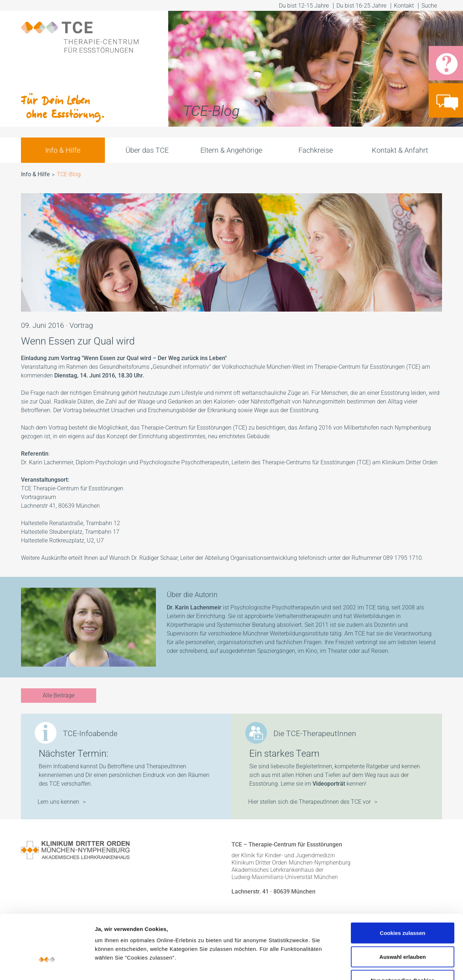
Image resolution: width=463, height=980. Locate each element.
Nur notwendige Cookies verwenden (403, 928)
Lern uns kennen (58, 802)
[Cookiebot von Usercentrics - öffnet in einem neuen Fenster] (47, 966)
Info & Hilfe (63, 150)
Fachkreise (316, 150)
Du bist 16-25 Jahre (361, 6)
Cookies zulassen (403, 876)
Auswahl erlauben (403, 900)
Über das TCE (147, 150)
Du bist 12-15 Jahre (304, 6)
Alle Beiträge (59, 695)
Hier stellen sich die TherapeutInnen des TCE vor (309, 802)
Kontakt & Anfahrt (400, 150)
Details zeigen (385, 966)
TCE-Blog (69, 174)
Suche (430, 6)
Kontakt (404, 6)
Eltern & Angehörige (231, 150)
